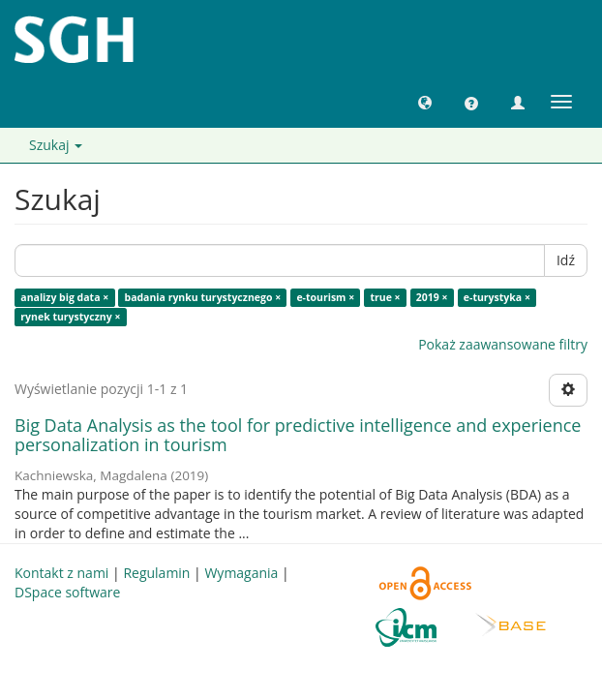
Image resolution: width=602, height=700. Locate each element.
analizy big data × (64, 297)
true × (385, 297)
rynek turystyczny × (70, 317)
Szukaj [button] (56, 145)
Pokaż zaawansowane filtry (503, 344)
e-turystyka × (497, 297)
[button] (425, 102)
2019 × (432, 297)
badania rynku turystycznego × (202, 297)
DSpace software (67, 592)
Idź (566, 260)
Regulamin (156, 573)
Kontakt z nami (61, 573)
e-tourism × (325, 297)
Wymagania (241, 573)
